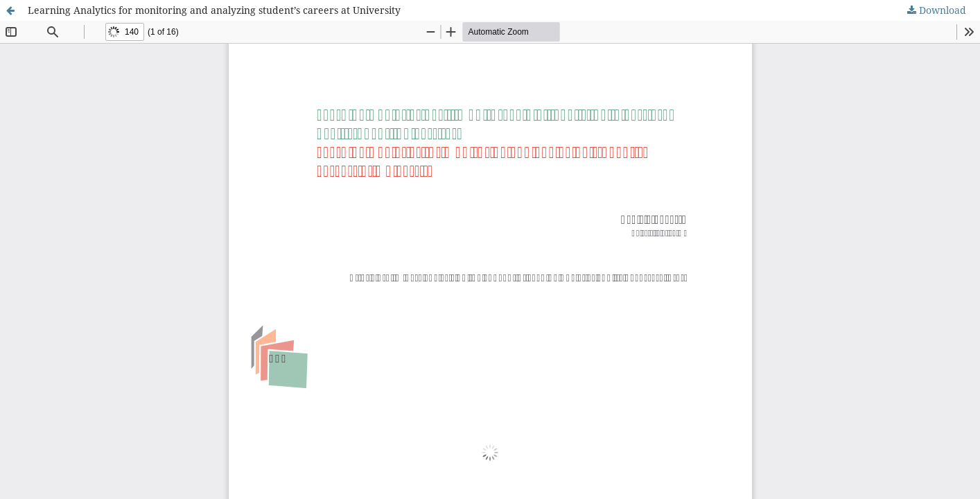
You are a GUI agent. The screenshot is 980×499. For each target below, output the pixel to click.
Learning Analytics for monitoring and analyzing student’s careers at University (214, 10)
